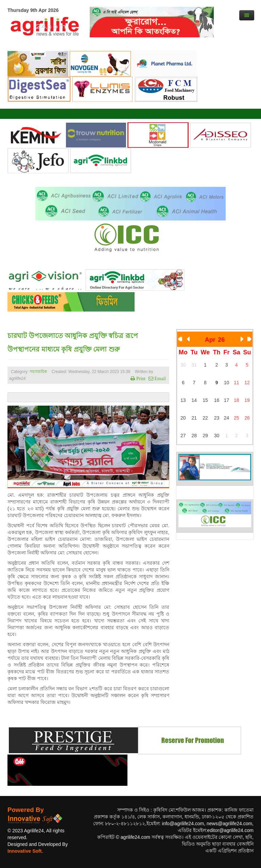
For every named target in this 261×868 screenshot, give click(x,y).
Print (140, 378)
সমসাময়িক (38, 372)
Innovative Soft (24, 851)
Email (160, 378)
